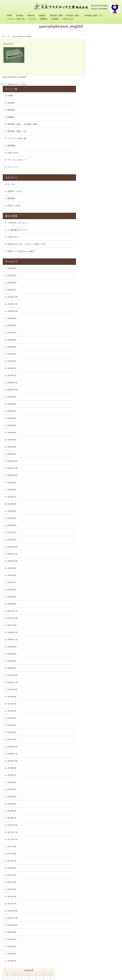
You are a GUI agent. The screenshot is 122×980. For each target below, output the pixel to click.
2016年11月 (101, 874)
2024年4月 (101, 389)
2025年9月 (101, 274)
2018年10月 (101, 717)
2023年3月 (101, 481)
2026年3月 (101, 232)
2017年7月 (101, 817)
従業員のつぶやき (103, 146)
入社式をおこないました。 (107, 175)
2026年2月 (101, 239)
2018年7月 (101, 731)
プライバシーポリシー (105, 116)
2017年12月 (101, 781)
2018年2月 (101, 767)
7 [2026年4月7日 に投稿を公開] (98, 935)
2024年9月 (101, 353)
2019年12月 (101, 631)
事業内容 (85, 2)
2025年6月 (101, 296)
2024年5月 (101, 382)
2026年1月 (101, 246)
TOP (3, 36)
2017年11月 (101, 788)
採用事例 (98, 9)
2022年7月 (101, 539)
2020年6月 (101, 603)
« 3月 (95, 924)
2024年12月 (101, 339)
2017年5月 (101, 831)
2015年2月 (101, 917)
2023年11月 (101, 424)
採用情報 (109, 9)
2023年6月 (101, 460)
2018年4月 (101, 753)
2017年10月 (101, 796)
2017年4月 (101, 838)
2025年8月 (101, 282)
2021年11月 (101, 567)
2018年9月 (101, 724)
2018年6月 (101, 738)
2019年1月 (101, 696)
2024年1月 (101, 410)
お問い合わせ (66, 12)
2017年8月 (101, 810)
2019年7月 (101, 660)
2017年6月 (101, 824)
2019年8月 (101, 653)
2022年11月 (101, 510)
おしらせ (87, 9)
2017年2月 (101, 853)
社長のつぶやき (103, 160)
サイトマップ (102, 123)
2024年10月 (101, 346)
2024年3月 (101, 396)
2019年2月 (101, 689)
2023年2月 (101, 489)
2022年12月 (101, 503)
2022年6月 (101, 546)
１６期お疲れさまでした (106, 182)
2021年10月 (101, 574)
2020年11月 (101, 596)
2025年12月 (101, 253)
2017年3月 (101, 846)
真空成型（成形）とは (104, 5)
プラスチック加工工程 (70, 9)
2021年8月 (101, 581)
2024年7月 (101, 367)
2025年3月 (101, 317)
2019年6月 (101, 667)
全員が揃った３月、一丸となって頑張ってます (108, 198)
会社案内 (74, 2)
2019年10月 (101, 646)
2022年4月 (101, 560)
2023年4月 (101, 474)
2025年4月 (101, 310)
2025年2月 (101, 324)
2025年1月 (101, 332)
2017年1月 (101, 860)
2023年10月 (101, 432)
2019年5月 (101, 674)
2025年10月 (101, 267)
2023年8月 (101, 446)
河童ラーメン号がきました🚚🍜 (108, 208)
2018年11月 (101, 710)
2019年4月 (101, 681)
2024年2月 (101, 403)
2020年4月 (101, 617)
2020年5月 (101, 610)
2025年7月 (101, 289)
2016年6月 (101, 896)
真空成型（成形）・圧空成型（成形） (76, 5)
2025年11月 (101, 260)
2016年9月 (101, 888)
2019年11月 (101, 639)
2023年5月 (101, 467)
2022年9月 (101, 524)
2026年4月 (101, 225)
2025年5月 (101, 303)
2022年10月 (101, 517)
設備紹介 (97, 2)
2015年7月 (101, 903)
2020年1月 (101, 624)
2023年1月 (101, 496)
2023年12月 (101, 417)
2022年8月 (101, 531)
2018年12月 (101, 703)
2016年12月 (101, 867)
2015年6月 (101, 910)
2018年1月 (101, 774)
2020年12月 (101, 589)
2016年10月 (101, 881)
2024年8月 (101, 360)
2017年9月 (101, 803)
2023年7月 (101, 453)
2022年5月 (101, 553)
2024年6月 (101, 374)
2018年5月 (101, 746)
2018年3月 (101, 760)
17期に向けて (102, 189)
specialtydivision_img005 (14, 77)
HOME (64, 2)
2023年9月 (101, 439)
